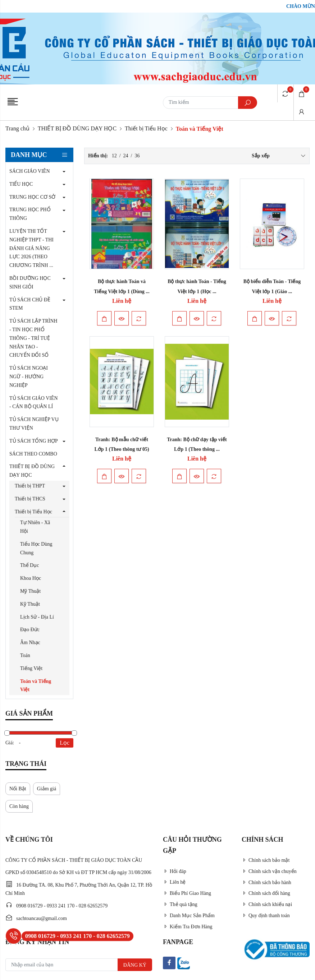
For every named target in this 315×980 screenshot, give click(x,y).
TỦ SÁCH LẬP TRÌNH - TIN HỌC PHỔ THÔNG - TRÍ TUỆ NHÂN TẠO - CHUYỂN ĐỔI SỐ (33, 338)
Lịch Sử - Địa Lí (37, 617)
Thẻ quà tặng (180, 904)
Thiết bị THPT (30, 486)
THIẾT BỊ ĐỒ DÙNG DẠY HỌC (77, 128)
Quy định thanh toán (266, 916)
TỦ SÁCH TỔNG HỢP (34, 441)
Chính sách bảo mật (266, 860)
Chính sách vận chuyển (269, 871)
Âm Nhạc (30, 642)
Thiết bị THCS (30, 499)
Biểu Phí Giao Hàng (187, 893)
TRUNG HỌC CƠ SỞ (32, 197)
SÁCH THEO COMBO (33, 454)
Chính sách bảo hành (266, 882)
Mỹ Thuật (30, 591)
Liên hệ (174, 882)
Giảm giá (47, 789)
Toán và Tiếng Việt (36, 686)
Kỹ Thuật (30, 604)
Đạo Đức (30, 630)
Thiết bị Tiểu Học (146, 128)
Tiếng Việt (31, 668)
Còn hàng (19, 806)
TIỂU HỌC (21, 184)
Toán (25, 655)
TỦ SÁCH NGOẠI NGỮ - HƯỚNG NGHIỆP (29, 377)
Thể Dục (29, 565)
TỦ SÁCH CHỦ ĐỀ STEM (30, 304)
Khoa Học (31, 578)
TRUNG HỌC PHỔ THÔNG (30, 214)
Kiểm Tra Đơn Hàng (188, 927)
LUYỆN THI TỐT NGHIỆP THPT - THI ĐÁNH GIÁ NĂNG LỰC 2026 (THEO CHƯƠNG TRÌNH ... (31, 248)
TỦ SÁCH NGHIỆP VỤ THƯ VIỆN (34, 424)
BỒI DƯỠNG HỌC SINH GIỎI (30, 283)
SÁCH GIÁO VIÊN (30, 171)
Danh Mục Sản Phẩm (189, 916)
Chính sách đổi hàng (266, 893)
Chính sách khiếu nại (267, 904)
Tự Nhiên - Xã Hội (35, 527)
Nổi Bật (18, 789)
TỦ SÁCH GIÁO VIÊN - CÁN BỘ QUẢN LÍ (34, 403)
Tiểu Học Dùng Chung (36, 548)
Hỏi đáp (175, 871)
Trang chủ (17, 128)
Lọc (65, 743)
